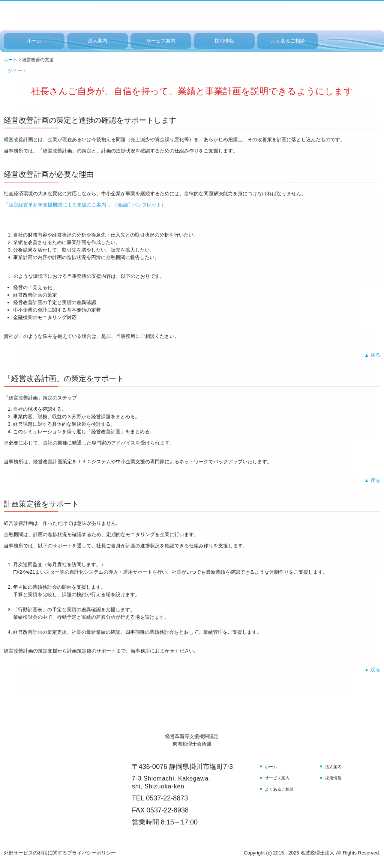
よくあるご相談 (288, 41)
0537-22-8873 (167, 798)
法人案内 (97, 41)
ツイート (17, 71)
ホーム (34, 41)
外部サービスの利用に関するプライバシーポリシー (60, 853)
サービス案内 (161, 41)
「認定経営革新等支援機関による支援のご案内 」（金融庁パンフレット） (85, 205)
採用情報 (224, 41)
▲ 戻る (372, 355)
